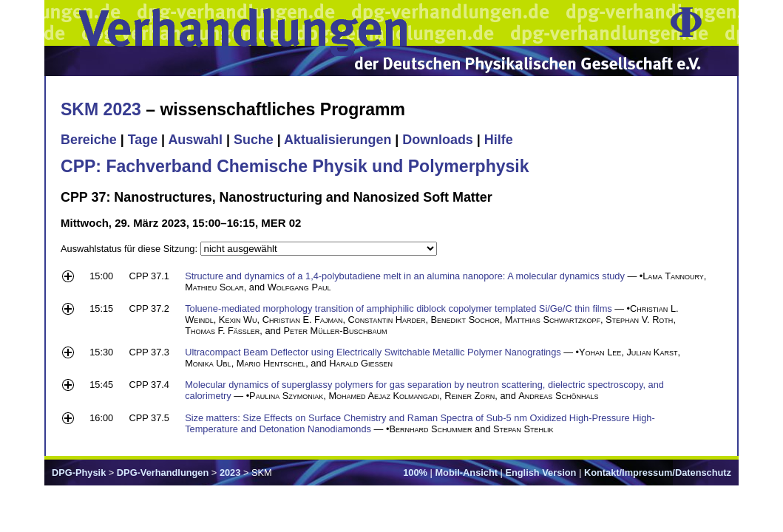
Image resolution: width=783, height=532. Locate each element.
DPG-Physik (79, 473)
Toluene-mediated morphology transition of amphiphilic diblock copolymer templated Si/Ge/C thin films (399, 308)
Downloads (438, 140)
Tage (143, 140)
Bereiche (89, 140)
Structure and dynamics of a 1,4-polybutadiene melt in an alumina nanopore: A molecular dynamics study (405, 276)
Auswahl (195, 140)
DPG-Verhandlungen (163, 473)
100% (415, 473)
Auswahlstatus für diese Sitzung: (130, 249)
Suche (254, 140)
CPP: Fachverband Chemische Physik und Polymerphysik (295, 166)
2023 (230, 473)
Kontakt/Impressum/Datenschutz (658, 473)
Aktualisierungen (338, 140)
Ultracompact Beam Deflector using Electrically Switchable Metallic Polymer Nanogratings (373, 352)
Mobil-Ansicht (466, 473)
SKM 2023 (101, 109)
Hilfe (499, 140)
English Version (540, 473)
